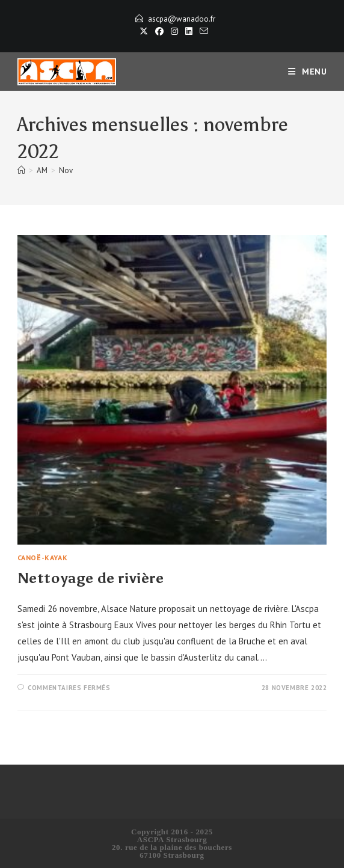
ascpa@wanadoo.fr (182, 19)
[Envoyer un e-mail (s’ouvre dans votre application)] (202, 31)
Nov (66, 170)
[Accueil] (21, 170)
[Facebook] (159, 31)
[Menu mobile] (308, 72)
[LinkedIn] (189, 31)
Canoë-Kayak (43, 558)
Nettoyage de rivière (91, 578)
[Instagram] (174, 31)
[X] (144, 31)
